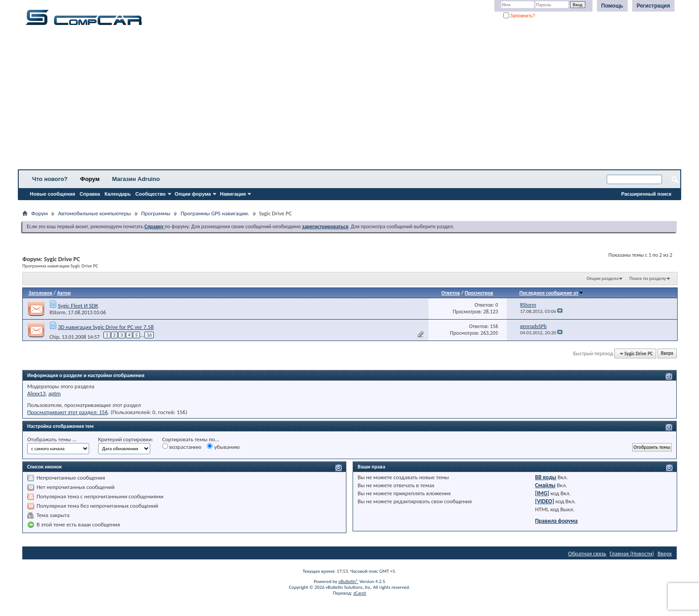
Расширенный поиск (646, 194)
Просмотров (479, 293)
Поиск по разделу (648, 278)
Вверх (667, 354)
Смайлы (545, 485)
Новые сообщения (53, 194)
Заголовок (40, 293)
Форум (90, 179)
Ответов (451, 293)
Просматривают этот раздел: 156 (68, 412)
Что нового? (50, 179)
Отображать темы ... (52, 439)
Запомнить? (519, 16)
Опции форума (193, 194)
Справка (90, 194)
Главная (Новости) (632, 553)
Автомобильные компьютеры (94, 213)
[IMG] (542, 493)
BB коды (546, 477)
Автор (64, 293)
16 (149, 335)
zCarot (360, 593)
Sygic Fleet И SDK (78, 306)
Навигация (233, 194)
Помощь (612, 6)
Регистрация (653, 6)
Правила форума (556, 521)
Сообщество (151, 194)
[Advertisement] (279, 100)
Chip (54, 337)
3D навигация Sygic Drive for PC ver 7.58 (106, 327)
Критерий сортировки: (126, 439)
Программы (156, 213)
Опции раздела (602, 278)
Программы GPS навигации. (215, 213)
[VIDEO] (545, 501)
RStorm (58, 312)
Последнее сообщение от (551, 293)
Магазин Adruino (136, 179)
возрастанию (182, 447)
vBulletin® (348, 581)
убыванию (223, 447)
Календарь (117, 194)
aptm (54, 393)
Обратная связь (587, 553)
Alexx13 (36, 393)
